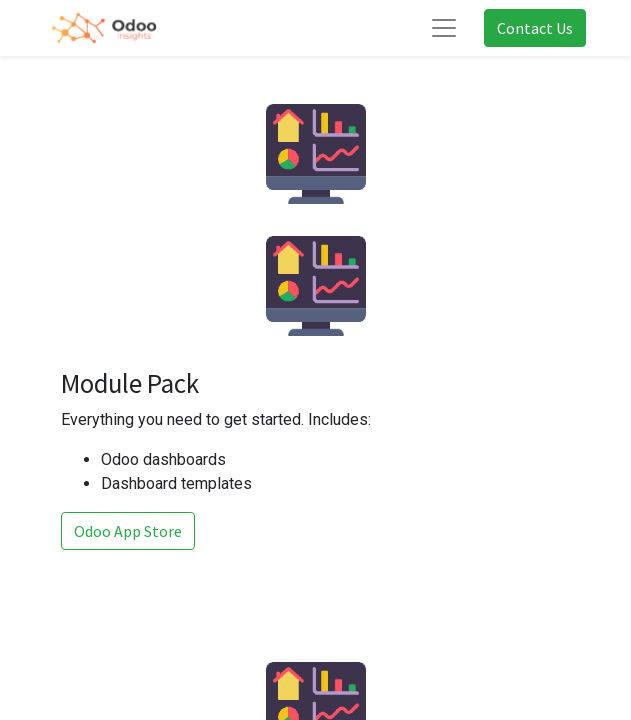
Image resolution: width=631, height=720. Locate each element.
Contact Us (535, 28)
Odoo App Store (128, 531)
